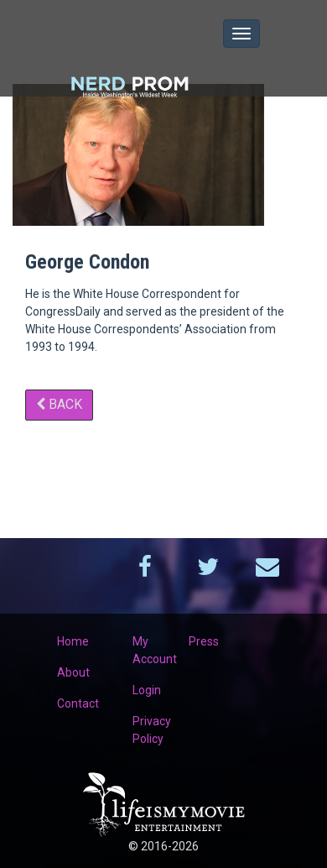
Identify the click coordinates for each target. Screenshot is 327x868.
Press (204, 641)
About (73, 672)
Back (59, 404)
